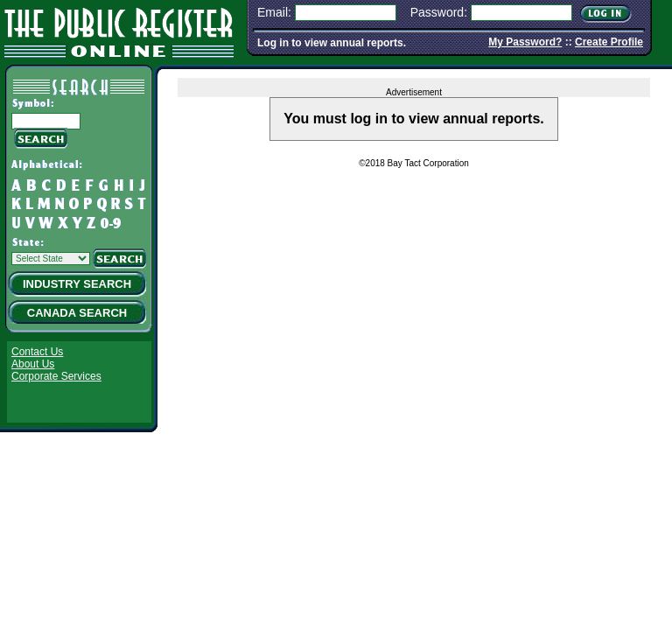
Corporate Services (56, 376)
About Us (33, 364)
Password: (439, 12)
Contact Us (37, 352)
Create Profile (609, 42)
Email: (274, 12)
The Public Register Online (119, 30)
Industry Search (77, 284)
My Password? (525, 42)
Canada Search (77, 313)
